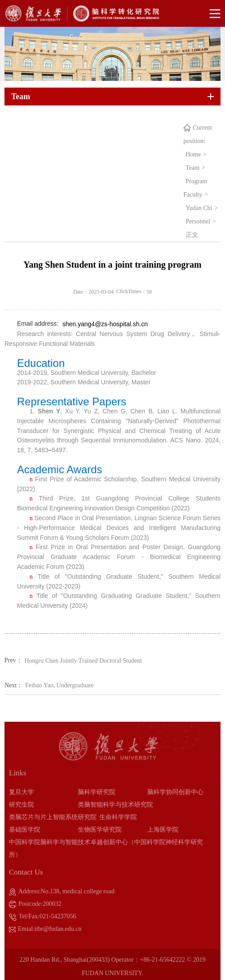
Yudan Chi (199, 208)
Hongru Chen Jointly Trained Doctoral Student (83, 661)
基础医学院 (25, 830)
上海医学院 (163, 830)
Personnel (198, 221)
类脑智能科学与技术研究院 (115, 805)
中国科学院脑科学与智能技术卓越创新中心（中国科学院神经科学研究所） (106, 848)
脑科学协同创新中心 (175, 792)
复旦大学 (21, 792)
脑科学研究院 (97, 792)
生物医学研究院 (100, 830)
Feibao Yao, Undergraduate (59, 685)
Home (193, 154)
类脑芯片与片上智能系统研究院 (53, 817)
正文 (192, 235)
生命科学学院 (118, 817)
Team (193, 168)
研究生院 (21, 805)
